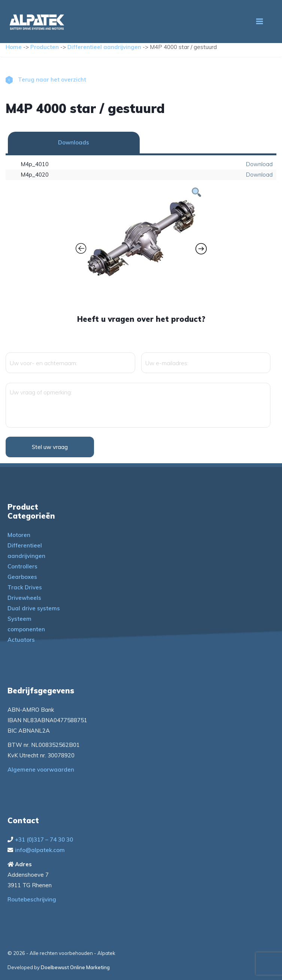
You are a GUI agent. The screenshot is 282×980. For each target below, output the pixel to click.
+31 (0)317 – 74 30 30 (44, 839)
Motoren (19, 535)
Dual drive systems (34, 608)
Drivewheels (24, 598)
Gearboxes (22, 577)
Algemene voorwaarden (41, 770)
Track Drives (25, 587)
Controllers (22, 566)
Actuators (21, 640)
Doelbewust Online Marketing (75, 967)
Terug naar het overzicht (46, 80)
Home (14, 47)
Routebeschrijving (32, 899)
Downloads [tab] (74, 142)
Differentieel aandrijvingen (104, 47)
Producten (45, 47)
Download (259, 164)
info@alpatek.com (40, 850)
